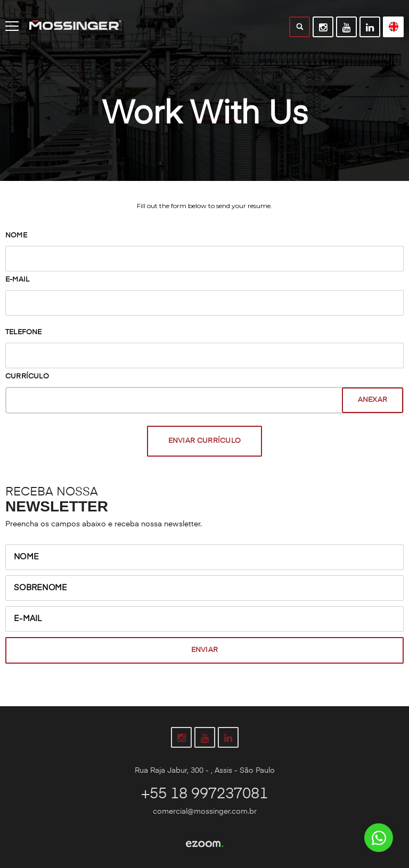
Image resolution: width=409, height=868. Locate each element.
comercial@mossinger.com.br (205, 812)
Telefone (24, 332)
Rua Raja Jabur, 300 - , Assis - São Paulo (205, 771)
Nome (16, 235)
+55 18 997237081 (204, 794)
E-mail (17, 280)
